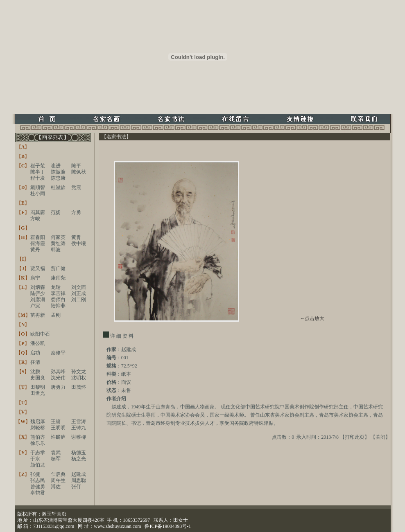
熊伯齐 (38, 437)
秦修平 (58, 353)
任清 (35, 362)
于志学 (38, 453)
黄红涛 (58, 243)
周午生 (58, 480)
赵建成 (79, 474)
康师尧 (58, 278)
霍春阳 (38, 237)
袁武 (56, 453)
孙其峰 (58, 372)
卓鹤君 (38, 493)
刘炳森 (38, 287)
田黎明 (38, 387)
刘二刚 (79, 300)
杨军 (56, 459)
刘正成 (79, 293)
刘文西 (79, 287)
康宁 (35, 278)
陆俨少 (38, 293)
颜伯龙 (38, 465)
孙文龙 (79, 372)
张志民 (38, 480)
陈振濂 (58, 172)
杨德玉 (79, 453)
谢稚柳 (79, 437)
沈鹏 (35, 372)
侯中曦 (79, 243)
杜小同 (38, 194)
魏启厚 (38, 422)
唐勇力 (58, 387)
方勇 (76, 212)
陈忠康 (58, 178)
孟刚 (56, 315)
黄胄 (76, 237)
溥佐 (56, 487)
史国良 (38, 378)
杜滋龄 (58, 187)
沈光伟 (58, 378)
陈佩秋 (79, 172)
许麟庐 (58, 437)
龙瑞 (56, 287)
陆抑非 (58, 306)
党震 (76, 187)
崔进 (56, 166)
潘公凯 (38, 343)
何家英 (58, 237)
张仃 (76, 487)
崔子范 (38, 166)
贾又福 (38, 268)
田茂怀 (79, 387)
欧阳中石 (40, 334)
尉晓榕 (38, 428)
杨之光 (79, 459)
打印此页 (355, 437)
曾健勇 (38, 487)
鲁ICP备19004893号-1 (168, 526)
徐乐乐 (38, 443)
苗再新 (38, 315)
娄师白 (58, 300)
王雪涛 (79, 422)
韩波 (56, 250)
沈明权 (79, 378)
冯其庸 (38, 212)
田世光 (38, 393)
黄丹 (35, 250)
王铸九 (79, 428)
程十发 (38, 178)
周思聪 (79, 480)
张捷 (35, 474)
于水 (35, 459)
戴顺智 (38, 187)
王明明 (58, 428)
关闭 (380, 437)
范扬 (56, 212)
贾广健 (58, 268)
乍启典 (58, 474)
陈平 (76, 166)
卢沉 (35, 306)
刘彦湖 (38, 300)
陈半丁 (38, 172)
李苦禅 (58, 293)
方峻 (35, 219)
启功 (35, 353)
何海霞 (38, 243)
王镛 (56, 422)
